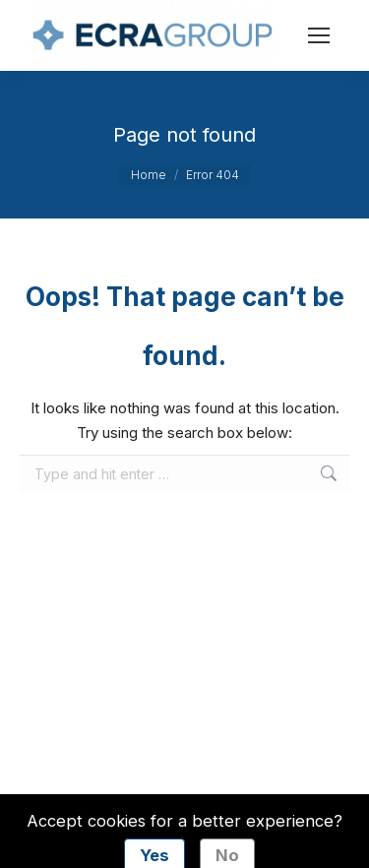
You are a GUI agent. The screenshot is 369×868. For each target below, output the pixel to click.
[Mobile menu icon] (319, 35)
